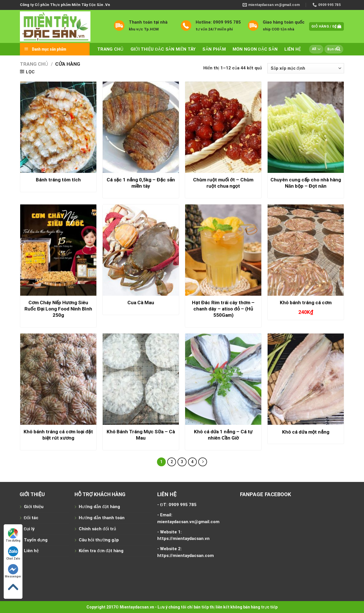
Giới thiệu (34, 507)
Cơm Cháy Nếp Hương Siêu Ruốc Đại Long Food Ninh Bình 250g (58, 309)
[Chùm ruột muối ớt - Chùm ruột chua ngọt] (223, 127)
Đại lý (29, 529)
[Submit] (338, 49)
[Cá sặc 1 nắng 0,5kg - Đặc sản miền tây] (141, 127)
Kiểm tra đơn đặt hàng (101, 551)
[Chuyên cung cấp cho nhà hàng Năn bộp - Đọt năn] (306, 127)
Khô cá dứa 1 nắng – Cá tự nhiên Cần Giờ (223, 435)
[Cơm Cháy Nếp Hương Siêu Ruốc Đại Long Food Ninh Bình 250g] (58, 250)
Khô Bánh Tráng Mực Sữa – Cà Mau (141, 435)
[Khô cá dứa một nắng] (306, 379)
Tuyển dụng (36, 540)
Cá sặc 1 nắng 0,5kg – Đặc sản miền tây (141, 183)
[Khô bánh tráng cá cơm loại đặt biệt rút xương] (58, 379)
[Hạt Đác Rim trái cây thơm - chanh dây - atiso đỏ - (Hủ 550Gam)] (223, 250)
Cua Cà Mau (141, 303)
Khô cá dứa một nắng (306, 432)
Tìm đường (13, 535)
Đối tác (31, 518)
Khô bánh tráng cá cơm (306, 303)
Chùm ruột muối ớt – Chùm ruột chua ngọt (223, 183)
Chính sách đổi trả (97, 529)
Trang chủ (110, 49)
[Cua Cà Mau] (141, 250)
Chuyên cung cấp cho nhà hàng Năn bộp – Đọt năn (306, 183)
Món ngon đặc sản (255, 49)
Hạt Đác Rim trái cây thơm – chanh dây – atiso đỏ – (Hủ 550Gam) (223, 309)
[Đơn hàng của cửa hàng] (306, 68)
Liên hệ (293, 49)
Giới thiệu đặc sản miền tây (163, 49)
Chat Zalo (13, 553)
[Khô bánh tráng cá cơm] (306, 250)
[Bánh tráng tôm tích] (58, 127)
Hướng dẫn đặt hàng (99, 507)
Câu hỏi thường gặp (99, 540)
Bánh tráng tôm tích (58, 180)
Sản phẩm (214, 49)
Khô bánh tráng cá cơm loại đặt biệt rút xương (58, 435)
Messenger (13, 571)
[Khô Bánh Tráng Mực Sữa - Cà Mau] (141, 379)
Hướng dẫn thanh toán (102, 518)
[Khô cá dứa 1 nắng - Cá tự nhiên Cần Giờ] (223, 379)
